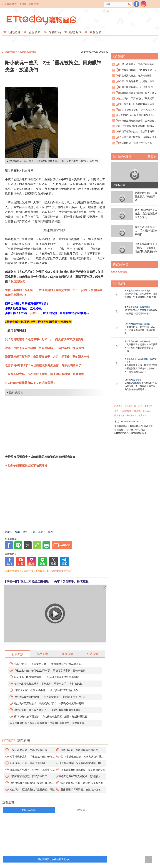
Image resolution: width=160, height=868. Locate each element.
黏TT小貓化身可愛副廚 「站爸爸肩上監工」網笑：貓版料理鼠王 (50, 717)
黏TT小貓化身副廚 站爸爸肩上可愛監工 (135, 110)
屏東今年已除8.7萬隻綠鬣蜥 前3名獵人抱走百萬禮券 (134, 126)
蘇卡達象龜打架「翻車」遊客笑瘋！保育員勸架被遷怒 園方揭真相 (47, 723)
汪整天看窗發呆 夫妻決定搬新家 (28, 750)
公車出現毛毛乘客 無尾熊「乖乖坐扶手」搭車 (134, 82)
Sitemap (147, 411)
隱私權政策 (119, 415)
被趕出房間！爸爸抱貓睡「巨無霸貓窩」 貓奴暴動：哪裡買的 (44, 348)
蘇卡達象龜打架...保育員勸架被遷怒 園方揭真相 (134, 115)
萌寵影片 (34, 32)
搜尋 (130, 4)
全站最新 (92, 654)
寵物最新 (67, 654)
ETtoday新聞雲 (9, 4)
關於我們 (138, 406)
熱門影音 (42, 654)
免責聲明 (142, 415)
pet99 (34, 313)
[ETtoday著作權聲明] (58, 571)
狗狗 (17, 532)
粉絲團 (136, 4)
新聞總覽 (14, 32)
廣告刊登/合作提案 (123, 411)
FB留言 (81, 810)
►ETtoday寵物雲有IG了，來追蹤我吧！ (30, 383)
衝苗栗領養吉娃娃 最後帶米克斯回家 (82, 783)
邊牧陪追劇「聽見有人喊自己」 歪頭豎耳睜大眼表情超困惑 (47, 710)
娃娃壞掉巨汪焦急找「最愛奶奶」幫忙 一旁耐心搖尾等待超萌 (49, 703)
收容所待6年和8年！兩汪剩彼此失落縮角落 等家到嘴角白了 (43, 365)
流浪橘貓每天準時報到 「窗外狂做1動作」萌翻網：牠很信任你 (49, 697)
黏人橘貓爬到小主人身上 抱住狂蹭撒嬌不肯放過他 (146, 214)
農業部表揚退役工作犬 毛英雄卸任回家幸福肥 (146, 231)
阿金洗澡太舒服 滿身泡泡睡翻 (27, 763)
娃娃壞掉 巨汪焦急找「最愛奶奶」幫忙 (32, 790)
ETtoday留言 (29, 810)
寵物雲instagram (143, 4)
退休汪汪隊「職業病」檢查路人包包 (80, 790)
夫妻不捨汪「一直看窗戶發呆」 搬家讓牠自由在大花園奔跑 (47, 664)
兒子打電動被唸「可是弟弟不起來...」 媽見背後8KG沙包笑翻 (44, 339)
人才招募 (128, 406)
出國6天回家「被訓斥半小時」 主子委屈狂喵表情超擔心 (46, 690)
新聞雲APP (35, 4)
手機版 (23, 4)
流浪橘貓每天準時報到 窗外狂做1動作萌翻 (134, 93)
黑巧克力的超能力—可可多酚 (137, 341)
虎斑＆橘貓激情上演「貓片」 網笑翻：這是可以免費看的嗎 (146, 248)
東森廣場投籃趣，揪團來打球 (137, 307)
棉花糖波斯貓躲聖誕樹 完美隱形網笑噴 (83, 770)
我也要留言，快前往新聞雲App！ (55, 859)
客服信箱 (137, 411)
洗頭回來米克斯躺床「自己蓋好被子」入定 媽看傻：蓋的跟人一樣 (47, 357)
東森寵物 (95, 32)
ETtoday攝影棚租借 (133, 380)
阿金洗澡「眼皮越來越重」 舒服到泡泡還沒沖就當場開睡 (46, 677)
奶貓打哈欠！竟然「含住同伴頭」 (135, 143)
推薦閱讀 (17, 654)
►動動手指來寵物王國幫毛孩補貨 (26, 465)
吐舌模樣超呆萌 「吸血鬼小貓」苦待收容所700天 (134, 70)
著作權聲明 (131, 415)
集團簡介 (149, 406)
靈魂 (50, 532)
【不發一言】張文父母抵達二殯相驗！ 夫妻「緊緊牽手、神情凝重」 (47, 582)
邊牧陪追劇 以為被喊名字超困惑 (79, 750)
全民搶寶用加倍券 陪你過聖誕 (137, 291)
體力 (25, 532)
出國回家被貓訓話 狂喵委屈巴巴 (28, 776)
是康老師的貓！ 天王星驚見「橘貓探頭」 (146, 196)
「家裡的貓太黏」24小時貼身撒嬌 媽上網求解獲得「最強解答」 (46, 374)
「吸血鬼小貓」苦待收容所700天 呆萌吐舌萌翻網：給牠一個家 (50, 671)
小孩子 (42, 532)
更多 (152, 156)
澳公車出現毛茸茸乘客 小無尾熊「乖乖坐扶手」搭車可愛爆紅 (49, 684)
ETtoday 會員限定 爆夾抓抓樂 (137, 324)
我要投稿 (118, 406)
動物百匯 (75, 32)
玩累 (33, 532)
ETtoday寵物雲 (42, 20)
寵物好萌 (54, 32)
